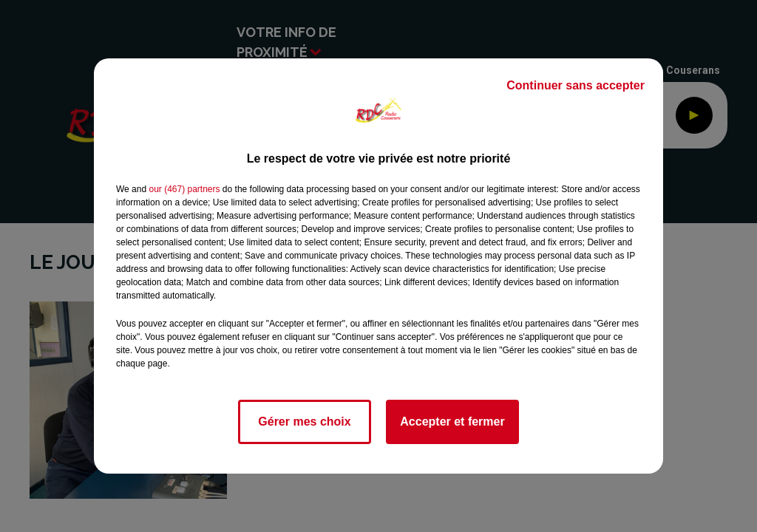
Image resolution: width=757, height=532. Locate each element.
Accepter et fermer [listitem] (452, 422)
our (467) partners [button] (184, 189)
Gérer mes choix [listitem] (304, 422)
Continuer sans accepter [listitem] (576, 85)
